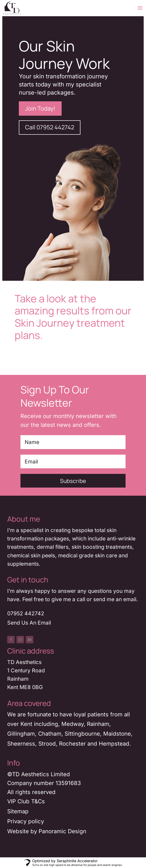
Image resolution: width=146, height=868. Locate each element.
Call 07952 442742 (50, 127)
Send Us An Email (29, 623)
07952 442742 (26, 613)
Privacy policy (26, 821)
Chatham (50, 734)
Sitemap (18, 811)
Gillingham (21, 734)
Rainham (98, 724)
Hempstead (114, 744)
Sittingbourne (82, 734)
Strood (47, 744)
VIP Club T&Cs (26, 801)
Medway (73, 724)
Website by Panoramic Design (47, 831)
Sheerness (21, 744)
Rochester (72, 744)
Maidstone (117, 734)
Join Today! (40, 108)
